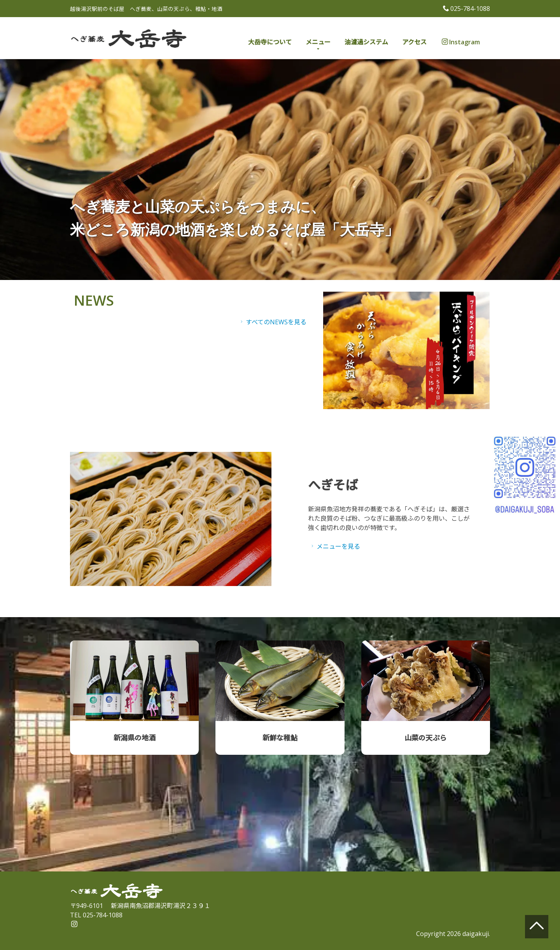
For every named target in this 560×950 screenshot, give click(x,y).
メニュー (318, 42)
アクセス (414, 42)
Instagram (461, 42)
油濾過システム (366, 42)
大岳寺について (270, 42)
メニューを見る (335, 546)
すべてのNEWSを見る (272, 322)
